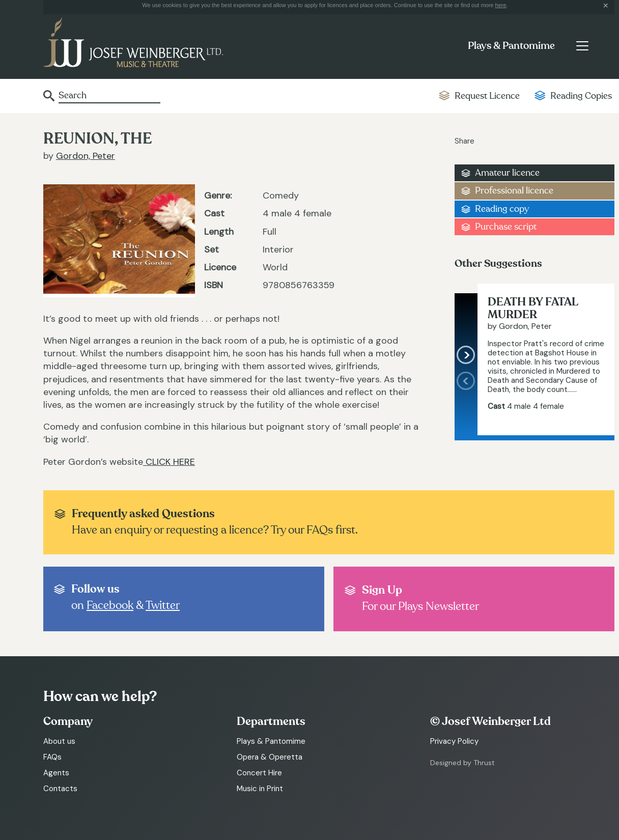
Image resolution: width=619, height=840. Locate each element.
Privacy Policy (454, 741)
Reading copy (502, 209)
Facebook (110, 605)
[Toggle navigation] (582, 46)
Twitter (163, 605)
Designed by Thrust (462, 763)
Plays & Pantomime (511, 46)
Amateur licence (507, 173)
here (501, 5)
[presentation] (466, 403)
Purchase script (506, 227)
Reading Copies (581, 96)
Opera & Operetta (270, 757)
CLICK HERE (169, 462)
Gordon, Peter (86, 156)
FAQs (52, 757)
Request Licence (487, 96)
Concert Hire (259, 773)
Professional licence (514, 191)
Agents (56, 773)
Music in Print (260, 789)
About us (59, 741)
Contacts (60, 789)
